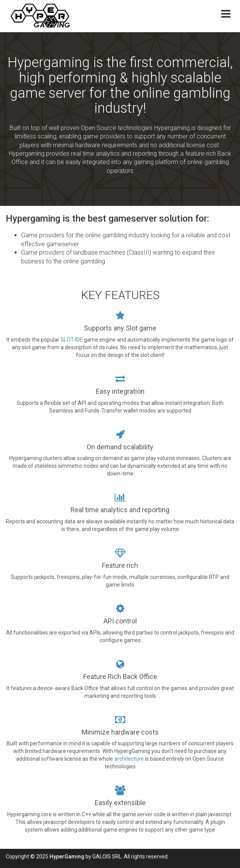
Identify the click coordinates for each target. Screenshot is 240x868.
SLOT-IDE (72, 340)
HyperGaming (67, 856)
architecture (130, 759)
